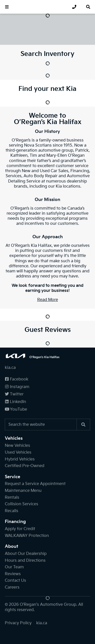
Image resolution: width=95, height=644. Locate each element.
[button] (7, 7)
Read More (48, 300)
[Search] (83, 425)
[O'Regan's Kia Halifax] (38, 7)
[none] (74, 7)
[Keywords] (41, 425)
